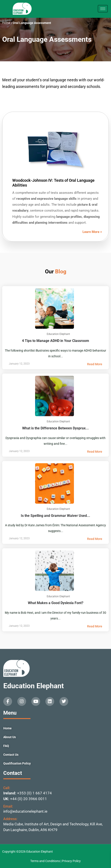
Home (6, 23)
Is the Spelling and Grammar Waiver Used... (55, 512)
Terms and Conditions (45, 861)
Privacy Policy (71, 861)
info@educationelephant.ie (25, 811)
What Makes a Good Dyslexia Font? (55, 599)
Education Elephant (34, 686)
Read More (95, 364)
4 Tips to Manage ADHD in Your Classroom (55, 337)
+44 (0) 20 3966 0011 (29, 799)
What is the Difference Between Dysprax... (55, 424)
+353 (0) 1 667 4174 (34, 793)
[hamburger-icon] (103, 9)
